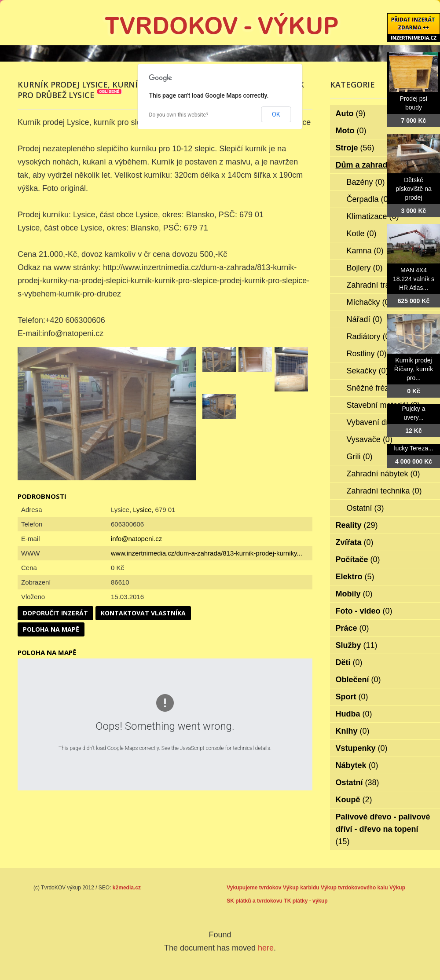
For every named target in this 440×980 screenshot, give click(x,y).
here (266, 948)
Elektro (355, 577)
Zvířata (355, 542)
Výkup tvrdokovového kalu (354, 888)
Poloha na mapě (51, 629)
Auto (351, 113)
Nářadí (365, 319)
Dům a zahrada (370, 165)
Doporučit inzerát (55, 613)
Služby (357, 645)
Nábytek (357, 765)
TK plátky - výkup (306, 901)
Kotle (362, 234)
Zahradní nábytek (383, 474)
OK (276, 114)
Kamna (365, 251)
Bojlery (365, 268)
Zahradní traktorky (385, 285)
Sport (352, 697)
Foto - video (364, 611)
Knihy (353, 731)
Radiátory (370, 336)
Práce (352, 628)
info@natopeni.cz (136, 539)
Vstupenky (362, 748)
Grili (360, 457)
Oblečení (358, 680)
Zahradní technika (384, 491)
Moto (351, 131)
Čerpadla (369, 199)
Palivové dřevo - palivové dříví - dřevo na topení (383, 829)
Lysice (142, 510)
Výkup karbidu (301, 888)
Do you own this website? (179, 115)
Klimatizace (373, 216)
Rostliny (367, 354)
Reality (357, 525)
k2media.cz (127, 888)
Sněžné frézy (376, 388)
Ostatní (365, 508)
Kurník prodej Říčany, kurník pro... (414, 369)
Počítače (358, 559)
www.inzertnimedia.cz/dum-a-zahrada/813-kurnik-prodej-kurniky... (207, 553)
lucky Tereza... (413, 448)
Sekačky (368, 371)
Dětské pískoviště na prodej (414, 189)
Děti (349, 662)
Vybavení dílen (379, 422)
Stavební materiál (383, 405)
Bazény (366, 182)
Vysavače (370, 439)
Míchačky (369, 302)
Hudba (354, 714)
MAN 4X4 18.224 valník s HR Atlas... (414, 279)
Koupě (354, 800)
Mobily (354, 594)
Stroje (355, 148)
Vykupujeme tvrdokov (254, 888)
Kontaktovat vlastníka (143, 613)
